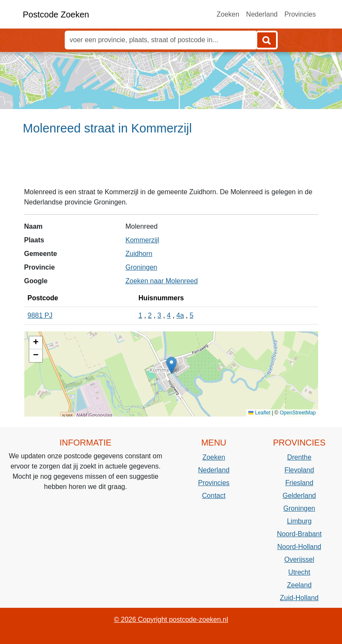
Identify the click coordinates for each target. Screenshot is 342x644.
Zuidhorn (139, 254)
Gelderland (299, 496)
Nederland (262, 14)
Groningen (142, 267)
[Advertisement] (171, 165)
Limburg (299, 521)
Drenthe (299, 457)
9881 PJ (40, 315)
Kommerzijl (142, 240)
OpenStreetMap (298, 413)
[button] (171, 365)
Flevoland (299, 470)
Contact (214, 496)
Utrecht (299, 572)
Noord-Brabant (299, 534)
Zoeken (228, 14)
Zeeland (299, 585)
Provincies (300, 14)
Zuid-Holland (299, 598)
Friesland (299, 483)
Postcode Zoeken (56, 14)
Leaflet (259, 413)
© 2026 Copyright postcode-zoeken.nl (171, 620)
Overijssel (299, 559)
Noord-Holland (299, 547)
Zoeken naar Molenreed (162, 281)
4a (180, 315)
